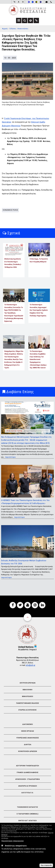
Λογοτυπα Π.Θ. (28, 793)
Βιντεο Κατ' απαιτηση (28, 821)
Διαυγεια (28, 745)
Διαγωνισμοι (28, 724)
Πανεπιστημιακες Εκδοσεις (28, 703)
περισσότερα (10, 457)
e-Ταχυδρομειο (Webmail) (28, 814)
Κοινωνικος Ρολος (10, 210)
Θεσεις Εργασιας (28, 731)
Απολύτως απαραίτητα (16, 846)
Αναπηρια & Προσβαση (28, 786)
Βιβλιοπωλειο (28, 696)
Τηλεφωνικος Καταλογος (28, 807)
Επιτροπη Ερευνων (28, 683)
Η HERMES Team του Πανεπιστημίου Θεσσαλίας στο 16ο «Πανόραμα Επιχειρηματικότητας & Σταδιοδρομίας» (25, 502)
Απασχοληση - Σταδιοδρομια (28, 779)
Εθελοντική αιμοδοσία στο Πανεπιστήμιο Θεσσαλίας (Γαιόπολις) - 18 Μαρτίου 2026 (13, 263)
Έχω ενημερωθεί (46, 865)
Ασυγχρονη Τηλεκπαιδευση (28, 766)
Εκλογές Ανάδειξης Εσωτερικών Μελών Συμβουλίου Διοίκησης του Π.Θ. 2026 (24, 562)
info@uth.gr (30, 665)
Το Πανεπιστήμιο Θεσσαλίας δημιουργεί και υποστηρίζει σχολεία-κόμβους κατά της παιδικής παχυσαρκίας (39, 310)
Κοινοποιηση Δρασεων (28, 751)
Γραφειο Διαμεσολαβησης (28, 772)
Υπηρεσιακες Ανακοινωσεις (28, 738)
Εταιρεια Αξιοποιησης (28, 710)
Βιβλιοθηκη (28, 690)
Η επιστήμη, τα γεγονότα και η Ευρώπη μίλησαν (39, 260)
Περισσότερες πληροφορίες (13, 841)
